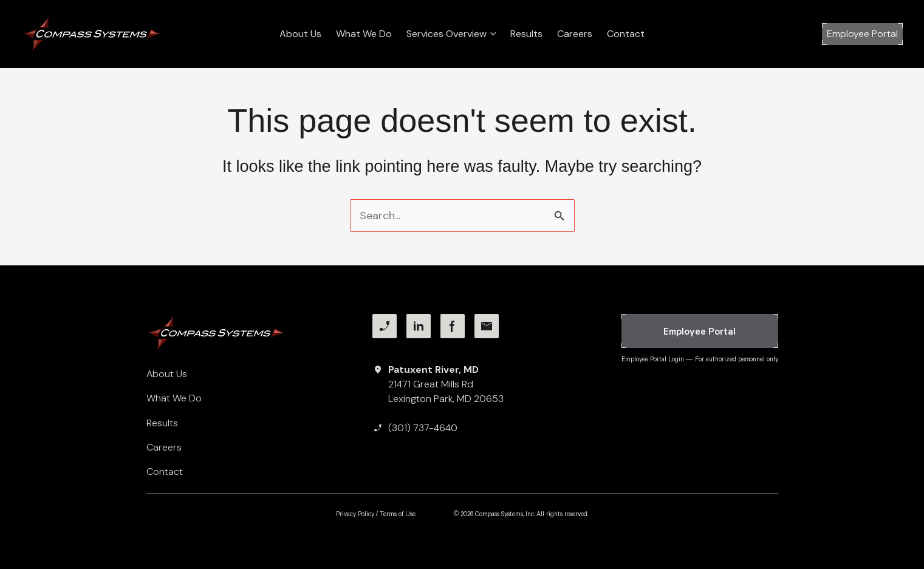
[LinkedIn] (419, 326)
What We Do (364, 34)
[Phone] (385, 326)
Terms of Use (398, 514)
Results (526, 34)
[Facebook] (453, 326)
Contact (626, 34)
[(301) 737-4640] (415, 428)
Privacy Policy (355, 514)
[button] (862, 34)
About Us (300, 34)
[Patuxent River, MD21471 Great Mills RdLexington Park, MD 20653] (438, 384)
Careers (575, 34)
